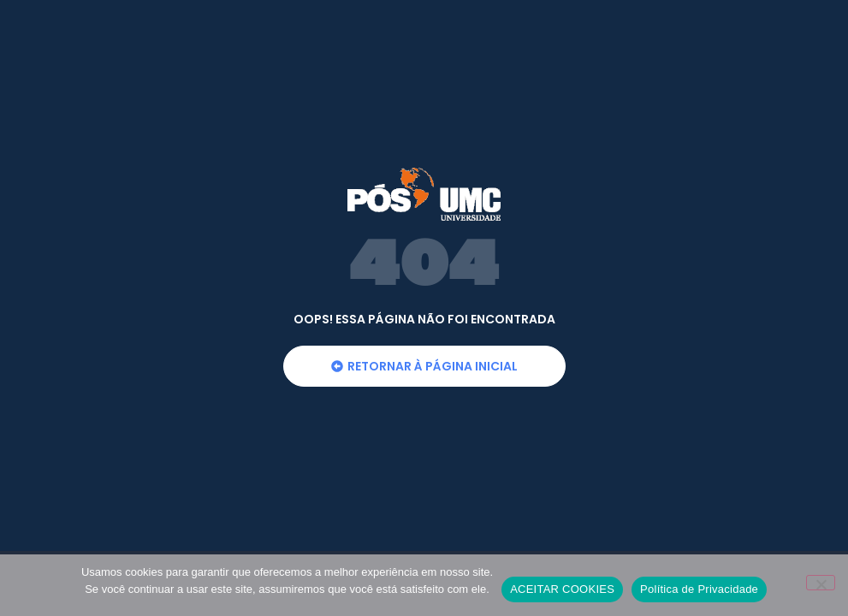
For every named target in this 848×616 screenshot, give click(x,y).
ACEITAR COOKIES (562, 589)
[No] (821, 583)
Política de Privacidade (699, 589)
